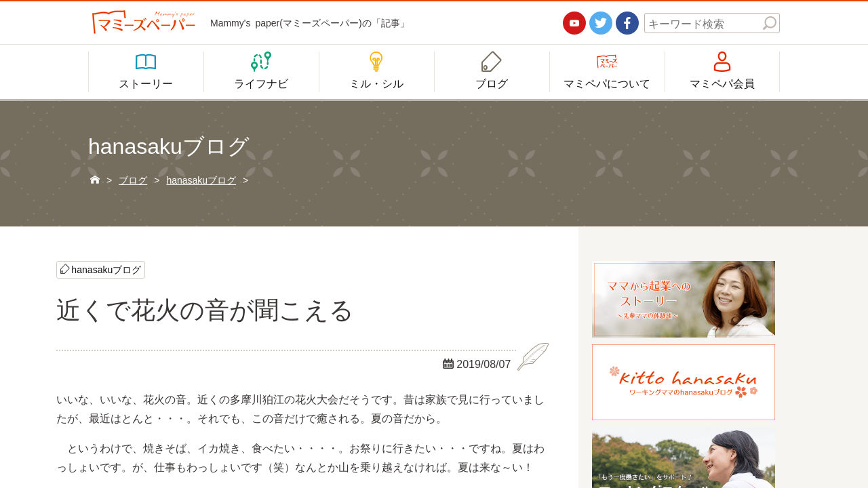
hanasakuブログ (106, 269)
